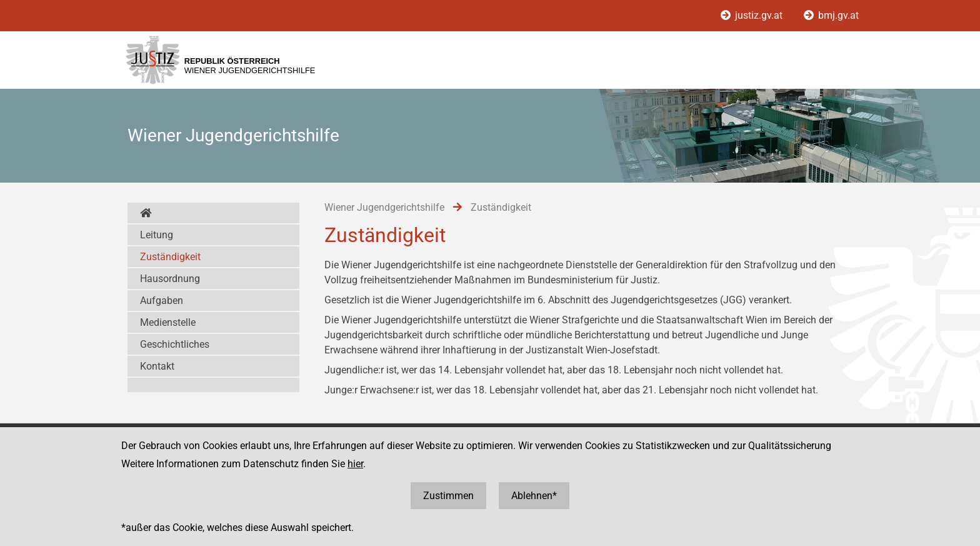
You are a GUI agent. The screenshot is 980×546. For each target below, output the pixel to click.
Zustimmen (448, 496)
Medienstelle (168, 322)
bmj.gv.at (831, 15)
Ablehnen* (534, 496)
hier (355, 464)
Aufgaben (162, 301)
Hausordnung (170, 279)
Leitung (157, 235)
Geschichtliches (175, 344)
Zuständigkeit (170, 257)
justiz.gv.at (753, 15)
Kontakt (157, 366)
